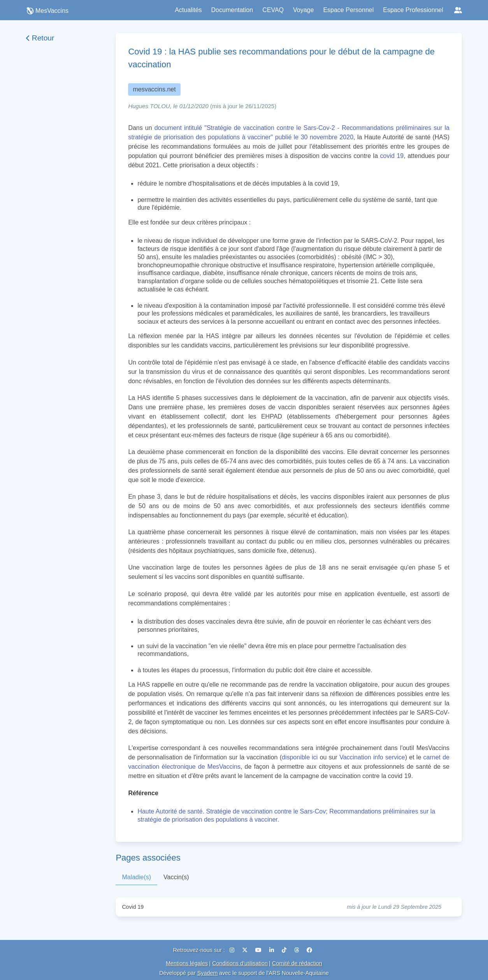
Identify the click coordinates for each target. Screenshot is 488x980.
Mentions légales (187, 963)
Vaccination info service (372, 757)
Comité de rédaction (297, 963)
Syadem (208, 973)
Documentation (232, 10)
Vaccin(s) (176, 877)
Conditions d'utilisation (240, 963)
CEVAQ (273, 10)
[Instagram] (233, 950)
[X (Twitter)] (246, 950)
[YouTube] (259, 950)
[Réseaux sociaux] (458, 10)
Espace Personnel (348, 10)
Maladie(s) (136, 877)
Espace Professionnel (413, 10)
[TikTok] (285, 950)
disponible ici (300, 757)
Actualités (188, 10)
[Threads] (297, 950)
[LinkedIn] (272, 950)
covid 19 (392, 156)
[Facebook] (309, 950)
